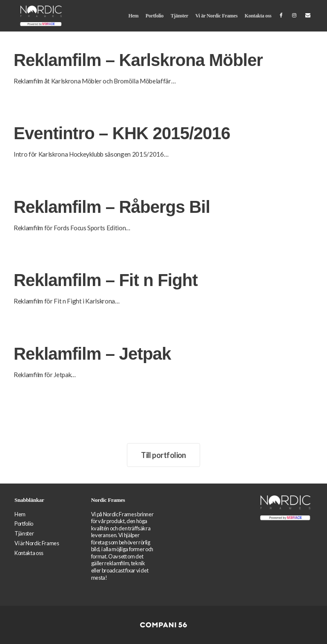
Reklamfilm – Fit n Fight (106, 280)
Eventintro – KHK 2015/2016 (122, 133)
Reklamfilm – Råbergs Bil (112, 207)
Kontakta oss (258, 16)
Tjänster (179, 16)
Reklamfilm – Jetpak (92, 354)
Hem (133, 16)
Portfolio (155, 16)
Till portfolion (163, 455)
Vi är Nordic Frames (217, 16)
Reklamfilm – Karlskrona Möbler (138, 60)
